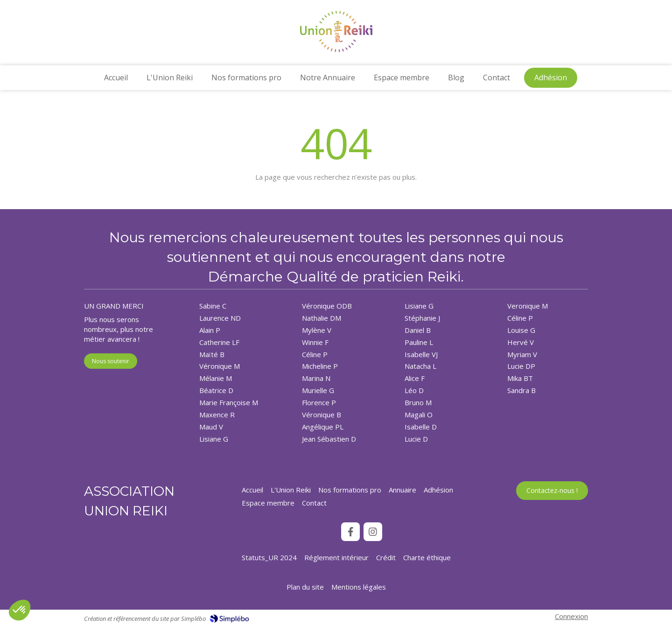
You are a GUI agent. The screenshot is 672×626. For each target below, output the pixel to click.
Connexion (571, 616)
